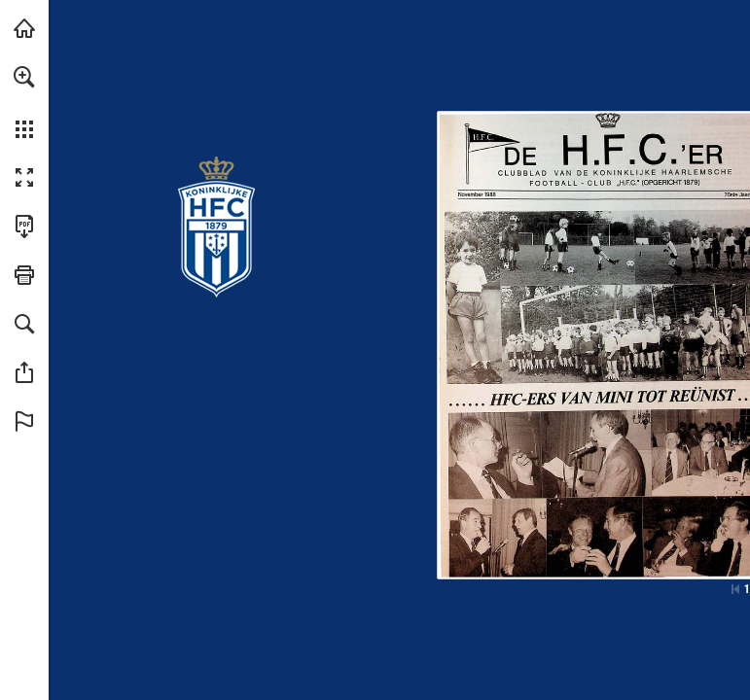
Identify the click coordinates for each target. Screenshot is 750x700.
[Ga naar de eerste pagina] (735, 589)
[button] (24, 77)
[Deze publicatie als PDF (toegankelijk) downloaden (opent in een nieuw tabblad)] (24, 227)
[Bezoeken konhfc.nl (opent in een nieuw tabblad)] (24, 28)
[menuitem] (24, 102)
